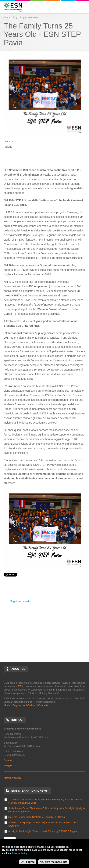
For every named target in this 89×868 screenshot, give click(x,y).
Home (7, 17)
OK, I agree (28, 862)
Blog (15, 17)
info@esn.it (10, 765)
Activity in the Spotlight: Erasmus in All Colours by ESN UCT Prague (43, 831)
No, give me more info (54, 862)
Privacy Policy (20, 853)
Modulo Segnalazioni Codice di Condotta (26, 705)
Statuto (8, 760)
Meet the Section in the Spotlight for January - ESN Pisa (37, 817)
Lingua (9, 141)
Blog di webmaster (29, 17)
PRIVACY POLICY (12, 778)
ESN (21, 686)
